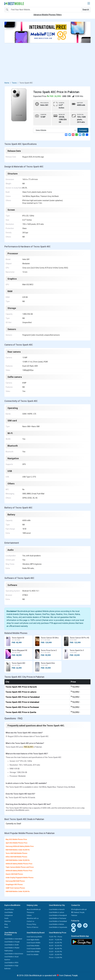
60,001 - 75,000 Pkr (55, 940)
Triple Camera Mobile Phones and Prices (20, 867)
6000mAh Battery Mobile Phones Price (19, 864)
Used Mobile (9, 912)
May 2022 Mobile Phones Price (16, 839)
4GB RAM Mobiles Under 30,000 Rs (18, 891)
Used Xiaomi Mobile (34, 943)
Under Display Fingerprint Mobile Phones (20, 878)
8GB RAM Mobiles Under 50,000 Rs (18, 850)
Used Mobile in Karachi (57, 909)
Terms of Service (32, 927)
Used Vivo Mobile (33, 955)
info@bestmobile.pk (79, 909)
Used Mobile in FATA (11, 963)
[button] (89, 3)
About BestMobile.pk (34, 909)
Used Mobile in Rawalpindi (58, 915)
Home (7, 83)
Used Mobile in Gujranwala (58, 927)
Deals (6, 918)
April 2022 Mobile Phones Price (17, 843)
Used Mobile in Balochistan (14, 954)
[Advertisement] (47, 62)
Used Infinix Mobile (33, 952)
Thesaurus (30, 912)
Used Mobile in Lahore (57, 912)
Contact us (30, 921)
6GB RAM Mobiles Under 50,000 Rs (18, 860)
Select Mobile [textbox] (41, 130)
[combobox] (55, 130)
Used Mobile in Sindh (12, 945)
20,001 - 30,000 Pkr (55, 952)
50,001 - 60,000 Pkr (55, 943)
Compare (83, 130)
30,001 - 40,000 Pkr (55, 949)
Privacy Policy (31, 924)
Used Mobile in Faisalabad (58, 921)
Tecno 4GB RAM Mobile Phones (17, 853)
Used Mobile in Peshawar (58, 918)
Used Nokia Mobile (33, 946)
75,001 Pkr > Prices (56, 937)
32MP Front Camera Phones (15, 888)
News (6, 927)
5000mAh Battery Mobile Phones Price (19, 871)
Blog (6, 924)
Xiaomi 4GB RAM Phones (14, 874)
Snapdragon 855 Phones (14, 885)
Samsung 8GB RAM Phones (15, 881)
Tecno (14, 83)
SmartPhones (9, 909)
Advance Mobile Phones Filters (48, 15)
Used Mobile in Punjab (12, 942)
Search (86, 10)
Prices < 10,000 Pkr (56, 958)
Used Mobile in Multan (57, 924)
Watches (8, 921)
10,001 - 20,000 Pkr (55, 955)
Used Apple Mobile (33, 940)
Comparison (9, 915)
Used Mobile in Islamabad (13, 939)
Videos (29, 915)
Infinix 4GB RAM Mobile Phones (16, 857)
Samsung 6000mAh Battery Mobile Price (20, 846)
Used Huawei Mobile (34, 949)
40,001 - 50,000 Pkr (55, 946)
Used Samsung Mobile (34, 937)
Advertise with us (33, 918)
